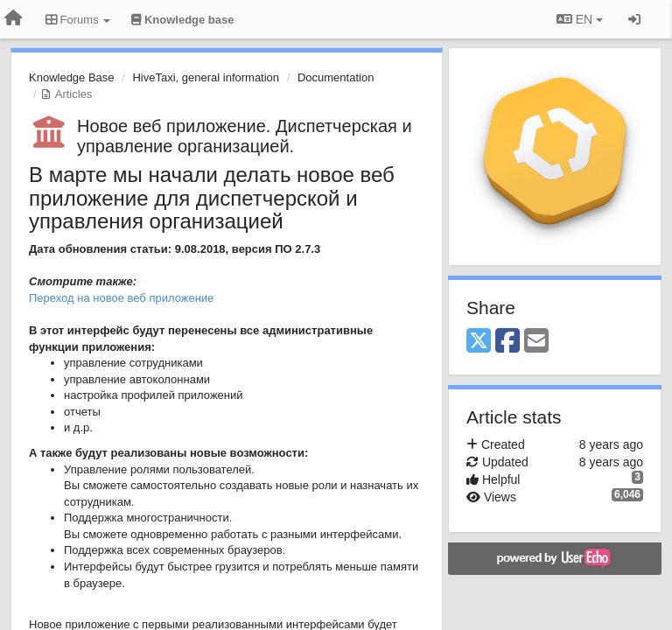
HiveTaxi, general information (206, 77)
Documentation (336, 77)
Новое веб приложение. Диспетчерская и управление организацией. (245, 136)
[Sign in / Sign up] (634, 19)
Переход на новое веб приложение (121, 298)
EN (580, 19)
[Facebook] (507, 342)
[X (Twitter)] (479, 342)
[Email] (536, 342)
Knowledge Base (72, 77)
